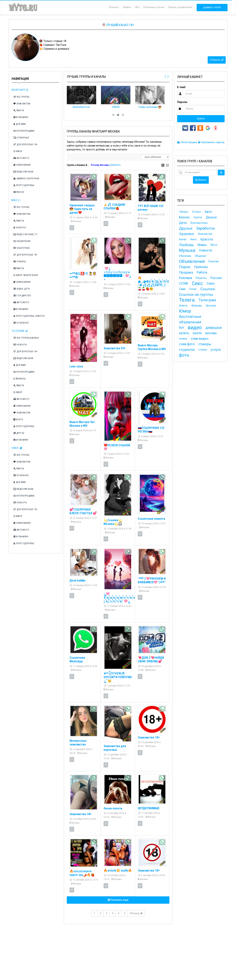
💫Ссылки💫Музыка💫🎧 (113, 522)
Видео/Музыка (23, 172)
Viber (17, 448)
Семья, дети (22, 289)
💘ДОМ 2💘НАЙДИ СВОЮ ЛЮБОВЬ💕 (151, 659)
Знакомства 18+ (149, 737)
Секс (197, 283)
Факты (183, 306)
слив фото (187, 344)
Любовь (186, 245)
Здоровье (187, 234)
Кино (193, 239)
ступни (203, 350)
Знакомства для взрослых (115, 748)
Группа (198, 217)
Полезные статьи (154, 7)
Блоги (18, 420)
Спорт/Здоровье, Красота (29, 316)
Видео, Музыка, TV (25, 234)
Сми (182, 289)
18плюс (184, 212)
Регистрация (187, 142)
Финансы (20, 379)
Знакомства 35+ (115, 348)
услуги (216, 350)
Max (16, 200)
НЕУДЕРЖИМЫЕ (149, 808)
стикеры (205, 344)
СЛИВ (183, 283)
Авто (208, 212)
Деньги (211, 217)
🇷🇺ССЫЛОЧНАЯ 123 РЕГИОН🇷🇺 (151, 430)
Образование (22, 165)
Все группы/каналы (26, 338)
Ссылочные (22, 248)
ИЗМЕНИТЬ (115, 165)
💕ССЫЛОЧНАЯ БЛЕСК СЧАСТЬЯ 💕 (83, 511)
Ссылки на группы (196, 294)
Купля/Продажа (24, 131)
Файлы (127, 7)
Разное (19, 192)
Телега (187, 300)
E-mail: (182, 87)
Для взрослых (199, 223)
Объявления (22, 241)
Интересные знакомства (78, 742)
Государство (22, 296)
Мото (214, 245)
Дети (183, 223)
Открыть (217, 60)
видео (195, 328)
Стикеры (20, 262)
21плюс (196, 212)
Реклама (186, 278)
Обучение (185, 256)
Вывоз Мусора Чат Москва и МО (82, 424)
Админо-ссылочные (26, 178)
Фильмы (197, 306)
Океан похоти (113, 808)
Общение (200, 256)
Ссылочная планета (151, 519)
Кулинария (21, 117)
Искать (201, 180)
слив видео (200, 339)
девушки (214, 328)
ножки (183, 339)
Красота (207, 239)
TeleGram (20, 331)
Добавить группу (212, 8)
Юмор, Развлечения (26, 275)
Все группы (21, 97)
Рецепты (201, 278)
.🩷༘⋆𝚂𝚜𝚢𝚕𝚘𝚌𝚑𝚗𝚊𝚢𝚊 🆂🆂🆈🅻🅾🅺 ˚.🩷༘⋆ (117, 274)
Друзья (186, 228)
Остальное (21, 323)
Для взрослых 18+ (25, 144)
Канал (183, 239)
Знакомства (22, 104)
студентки (187, 350)
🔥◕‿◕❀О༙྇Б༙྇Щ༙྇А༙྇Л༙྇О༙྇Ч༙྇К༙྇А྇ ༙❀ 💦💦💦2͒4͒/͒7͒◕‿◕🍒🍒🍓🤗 (159, 283)
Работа (19, 110)
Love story (76, 366)
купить (184, 333)
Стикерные (21, 138)
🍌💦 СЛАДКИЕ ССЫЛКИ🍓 (114, 206)
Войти (201, 119)
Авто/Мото (21, 158)
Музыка (187, 250)
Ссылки (208, 289)
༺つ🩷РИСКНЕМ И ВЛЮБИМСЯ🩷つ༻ (152, 580)
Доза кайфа (77, 580)
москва (211, 333)
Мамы (202, 245)
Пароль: (183, 102)
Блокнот (114, 7)
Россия (216, 278)
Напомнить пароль (211, 142)
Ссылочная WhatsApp (77, 659)
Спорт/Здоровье (24, 185)
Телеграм (207, 300)
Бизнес (184, 217)
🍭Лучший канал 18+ (118, 25)
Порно (185, 267)
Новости (20, 228)
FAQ (137, 7)
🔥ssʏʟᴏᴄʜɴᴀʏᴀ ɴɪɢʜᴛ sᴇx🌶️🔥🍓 (82, 873)
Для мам (20, 124)
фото (184, 355)
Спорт (193, 289)
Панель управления (180, 7)
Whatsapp (20, 90)
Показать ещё (118, 900)
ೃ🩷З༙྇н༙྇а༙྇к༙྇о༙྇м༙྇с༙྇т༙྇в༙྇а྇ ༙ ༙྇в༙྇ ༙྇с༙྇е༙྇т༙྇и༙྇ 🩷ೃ (120, 597)
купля (197, 333)
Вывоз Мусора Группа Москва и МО (152, 347)
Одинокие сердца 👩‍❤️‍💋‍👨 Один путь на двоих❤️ (82, 209)
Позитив (213, 261)
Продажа (186, 272)
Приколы (201, 267)
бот (182, 327)
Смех (211, 283)
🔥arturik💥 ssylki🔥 (118, 870)
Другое (19, 433)
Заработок (206, 228)
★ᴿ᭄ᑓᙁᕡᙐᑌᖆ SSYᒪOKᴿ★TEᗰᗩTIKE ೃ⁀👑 (118, 677)
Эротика (211, 306)
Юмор (18, 151)
